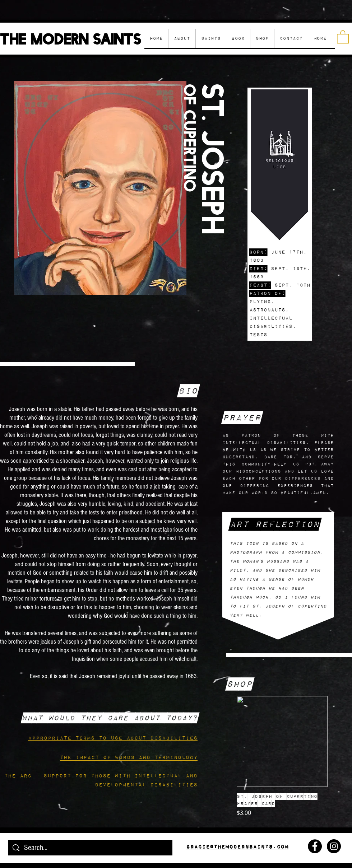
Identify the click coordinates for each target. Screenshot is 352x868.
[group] (282, 757)
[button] (262, 38)
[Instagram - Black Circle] (334, 846)
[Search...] (91, 848)
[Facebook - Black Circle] (315, 846)
